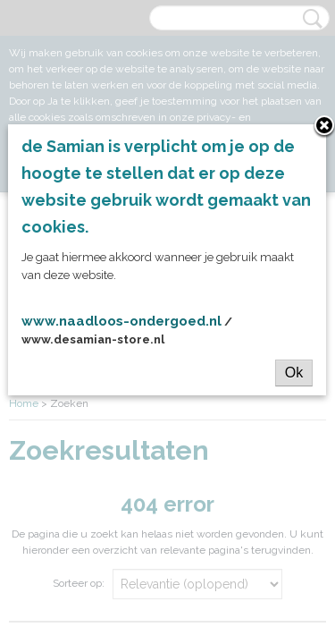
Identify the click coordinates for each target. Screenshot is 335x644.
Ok (294, 373)
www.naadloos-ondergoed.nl (121, 321)
